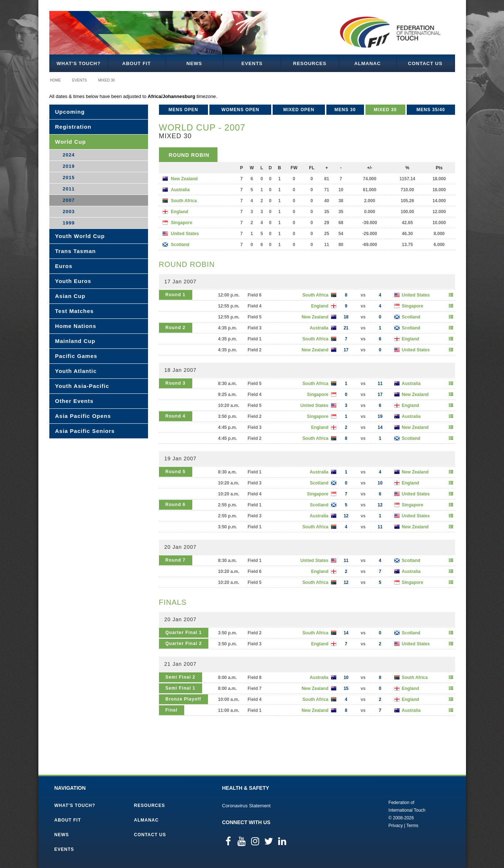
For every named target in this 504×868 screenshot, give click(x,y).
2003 (69, 212)
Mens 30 (345, 110)
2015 (69, 178)
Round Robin (189, 155)
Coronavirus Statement (247, 806)
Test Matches (75, 311)
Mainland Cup (75, 341)
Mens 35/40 (431, 110)
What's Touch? (79, 63)
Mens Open (183, 110)
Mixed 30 (107, 80)
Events (252, 63)
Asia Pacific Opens (83, 416)
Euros (64, 266)
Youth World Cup (80, 236)
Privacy (396, 826)
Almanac (367, 63)
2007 (69, 200)
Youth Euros (73, 281)
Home (56, 80)
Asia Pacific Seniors (85, 431)
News (194, 63)
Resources (310, 63)
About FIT (136, 63)
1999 (69, 223)
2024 (69, 155)
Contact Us (425, 63)
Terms (412, 826)
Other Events (74, 401)
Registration (73, 127)
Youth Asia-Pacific (82, 386)
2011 (69, 189)
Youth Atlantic (76, 371)
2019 (69, 166)
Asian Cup (70, 296)
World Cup (71, 142)
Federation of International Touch (358, 814)
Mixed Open (299, 110)
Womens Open (240, 110)
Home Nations (76, 326)
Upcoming (70, 112)
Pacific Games (76, 356)
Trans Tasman (76, 251)
